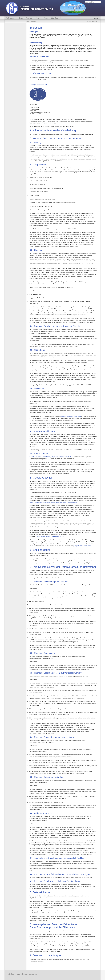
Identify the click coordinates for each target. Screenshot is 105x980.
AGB (27, 974)
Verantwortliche (40, 73)
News (21, 18)
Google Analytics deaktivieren (82, 546)
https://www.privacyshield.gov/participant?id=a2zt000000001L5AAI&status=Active (53, 502)
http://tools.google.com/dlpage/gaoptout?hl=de (50, 536)
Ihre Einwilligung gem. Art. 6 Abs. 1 (71, 416)
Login (96, 18)
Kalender (29, 18)
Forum (38, 18)
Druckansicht (11, 974)
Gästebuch (55, 18)
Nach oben (32, 974)
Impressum (23, 974)
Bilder (46, 18)
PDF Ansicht (17, 974)
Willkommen (11, 18)
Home (28, 22)
